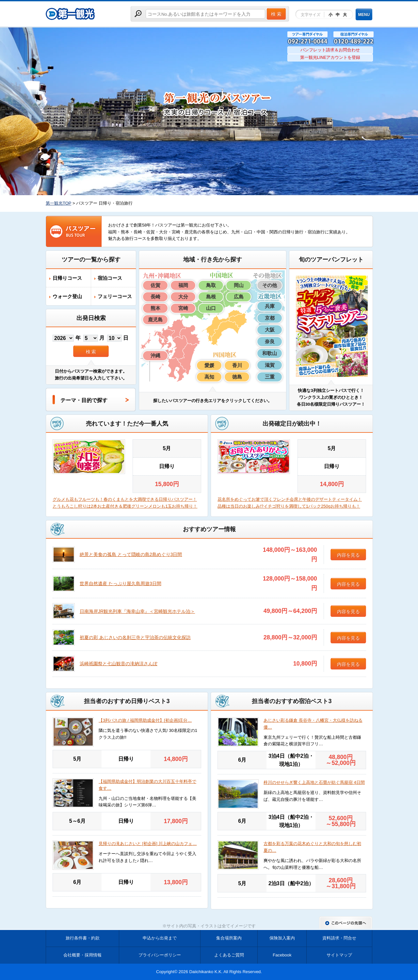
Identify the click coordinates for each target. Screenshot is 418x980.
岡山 (239, 285)
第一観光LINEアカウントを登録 (330, 57)
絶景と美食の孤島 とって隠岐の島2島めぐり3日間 (131, 554)
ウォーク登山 (67, 296)
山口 (211, 308)
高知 (209, 377)
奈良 (270, 341)
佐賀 (155, 285)
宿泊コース (110, 278)
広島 (239, 297)
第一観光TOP (58, 203)
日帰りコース (67, 278)
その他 (270, 285)
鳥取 (211, 285)
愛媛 (209, 365)
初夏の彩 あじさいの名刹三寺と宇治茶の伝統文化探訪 (135, 637)
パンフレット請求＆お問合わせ (330, 50)
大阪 (270, 330)
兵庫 (270, 306)
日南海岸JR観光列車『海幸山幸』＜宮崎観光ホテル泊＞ (137, 611)
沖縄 (155, 355)
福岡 (183, 285)
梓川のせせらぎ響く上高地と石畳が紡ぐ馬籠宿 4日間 (314, 782)
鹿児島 (155, 320)
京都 (270, 318)
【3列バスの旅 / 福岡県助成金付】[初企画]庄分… (145, 720)
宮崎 (183, 308)
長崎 (155, 297)
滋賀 (270, 365)
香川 (237, 365)
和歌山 (270, 353)
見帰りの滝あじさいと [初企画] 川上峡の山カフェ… (148, 844)
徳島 (237, 377)
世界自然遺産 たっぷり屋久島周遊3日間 (121, 583)
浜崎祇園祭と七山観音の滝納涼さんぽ (119, 664)
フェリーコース (115, 296)
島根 (211, 297)
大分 (183, 297)
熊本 (155, 308)
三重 (270, 377)
